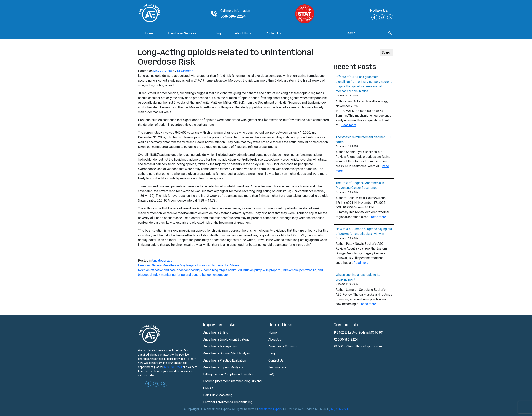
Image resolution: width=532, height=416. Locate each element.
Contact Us (273, 33)
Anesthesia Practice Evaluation (225, 360)
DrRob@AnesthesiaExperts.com (358, 346)
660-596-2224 (233, 16)
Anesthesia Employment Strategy (226, 339)
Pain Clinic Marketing (218, 395)
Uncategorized (162, 261)
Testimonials (277, 367)
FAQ (271, 374)
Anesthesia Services (182, 33)
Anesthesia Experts (271, 409)
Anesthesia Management (220, 346)
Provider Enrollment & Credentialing (228, 402)
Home (149, 33)
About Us (241, 33)
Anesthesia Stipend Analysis (223, 367)
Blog (218, 33)
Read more (349, 125)
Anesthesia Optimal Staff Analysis (227, 353)
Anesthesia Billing (216, 333)
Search (387, 52)
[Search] (364, 33)
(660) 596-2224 (338, 409)
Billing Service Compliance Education (229, 374)
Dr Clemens (185, 71)
